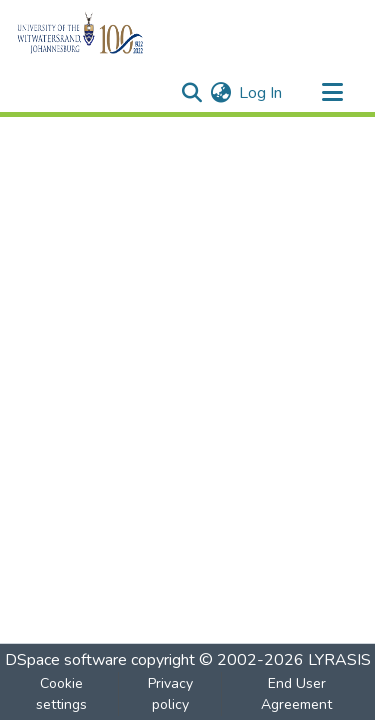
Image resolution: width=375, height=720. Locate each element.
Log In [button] (261, 93)
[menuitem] (220, 93)
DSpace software (66, 660)
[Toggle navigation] (332, 93)
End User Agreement (296, 694)
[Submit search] (191, 93)
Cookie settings (61, 694)
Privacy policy (170, 694)
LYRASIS (339, 660)
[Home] (114, 33)
